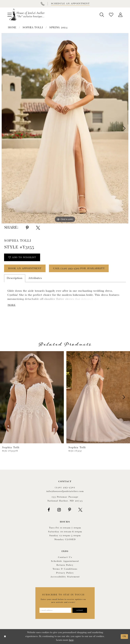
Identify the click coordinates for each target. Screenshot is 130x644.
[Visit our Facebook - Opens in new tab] (49, 510)
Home (12, 28)
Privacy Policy (65, 573)
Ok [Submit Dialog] (124, 636)
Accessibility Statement (65, 577)
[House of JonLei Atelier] (27, 15)
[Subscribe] (80, 610)
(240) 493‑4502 (65, 487)
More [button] (12, 305)
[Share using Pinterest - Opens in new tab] (27, 228)
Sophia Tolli (33, 28)
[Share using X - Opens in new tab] (38, 228)
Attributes (35, 278)
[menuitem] (102, 15)
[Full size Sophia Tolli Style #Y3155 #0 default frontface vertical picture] (65, 128)
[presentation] (32, 397)
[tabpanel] (65, 128)
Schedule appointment (65, 561)
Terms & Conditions (65, 569)
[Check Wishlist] (111, 15)
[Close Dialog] (5, 637)
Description (15, 278)
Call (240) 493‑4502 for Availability (79, 268)
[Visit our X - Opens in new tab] (80, 510)
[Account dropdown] (120, 15)
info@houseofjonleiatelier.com (65, 491)
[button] (102, 15)
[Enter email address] (55, 610)
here (71, 640)
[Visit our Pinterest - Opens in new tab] (70, 510)
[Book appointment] (70, 4)
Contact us (65, 557)
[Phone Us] (42, 4)
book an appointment (25, 268)
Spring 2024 (58, 28)
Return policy (65, 565)
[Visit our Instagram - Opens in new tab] (59, 510)
